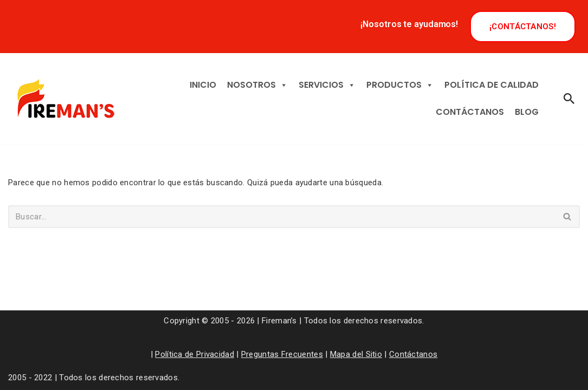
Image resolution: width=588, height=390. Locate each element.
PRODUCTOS (400, 85)
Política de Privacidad (195, 354)
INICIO (203, 85)
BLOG (527, 112)
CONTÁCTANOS (470, 112)
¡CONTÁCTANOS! (523, 27)
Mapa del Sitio (356, 354)
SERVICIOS (327, 85)
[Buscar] (569, 99)
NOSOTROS (257, 85)
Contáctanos (413, 354)
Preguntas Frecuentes (282, 354)
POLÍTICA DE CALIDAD (492, 85)
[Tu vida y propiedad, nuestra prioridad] (64, 99)
